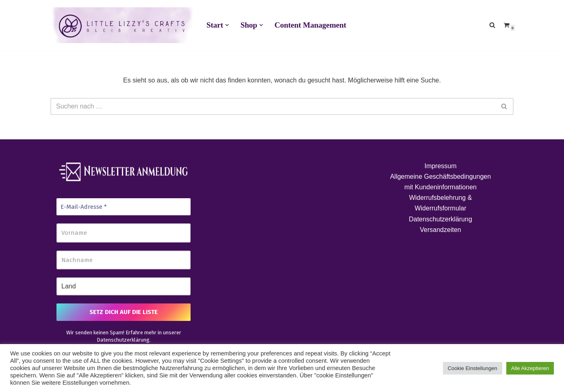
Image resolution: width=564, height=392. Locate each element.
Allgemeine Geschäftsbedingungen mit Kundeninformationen (440, 182)
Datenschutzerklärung (123, 340)
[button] (227, 25)
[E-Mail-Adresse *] (124, 207)
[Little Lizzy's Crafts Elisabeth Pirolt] (121, 25)
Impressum (440, 166)
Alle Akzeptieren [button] (530, 368)
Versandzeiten (440, 230)
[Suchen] (492, 25)
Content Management (310, 25)
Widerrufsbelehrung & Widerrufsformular (441, 203)
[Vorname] (124, 233)
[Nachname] (124, 260)
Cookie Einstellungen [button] (473, 368)
